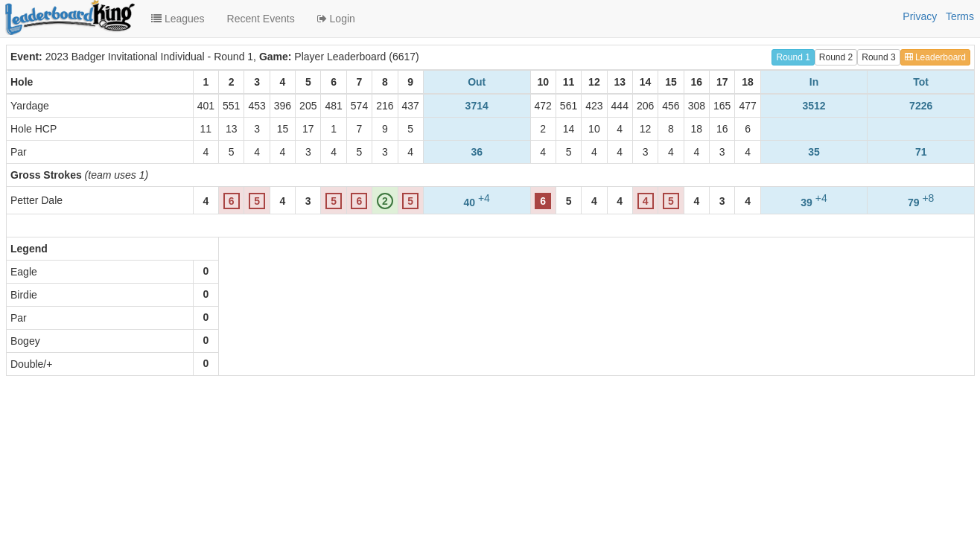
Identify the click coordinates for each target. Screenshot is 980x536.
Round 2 (836, 57)
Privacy (920, 16)
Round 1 (793, 57)
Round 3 (878, 57)
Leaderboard (935, 57)
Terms (960, 16)
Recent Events (261, 19)
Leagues (178, 19)
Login (336, 19)
